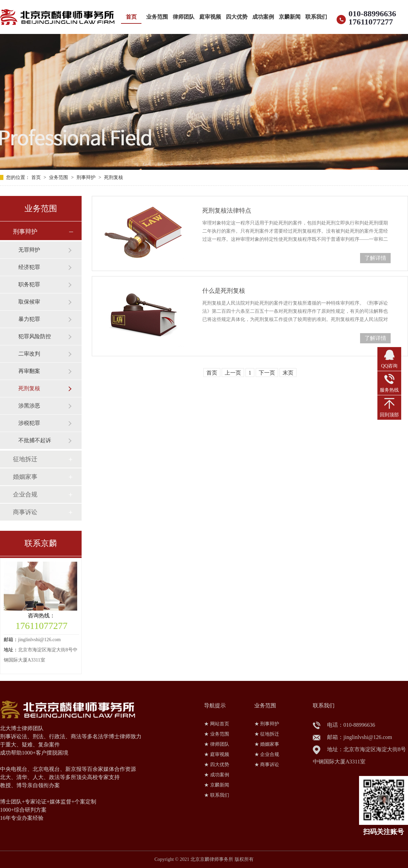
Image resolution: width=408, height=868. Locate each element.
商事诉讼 (25, 512)
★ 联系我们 (217, 795)
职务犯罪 (29, 284)
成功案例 (263, 17)
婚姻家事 (25, 477)
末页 (288, 373)
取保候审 (29, 302)
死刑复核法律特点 (227, 211)
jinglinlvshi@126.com (39, 640)
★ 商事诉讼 (267, 765)
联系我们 (316, 17)
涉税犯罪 (29, 423)
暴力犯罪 (29, 319)
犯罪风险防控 (35, 336)
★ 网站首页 (217, 724)
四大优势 (237, 17)
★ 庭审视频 (217, 754)
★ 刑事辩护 (267, 724)
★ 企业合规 (267, 754)
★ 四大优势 (217, 765)
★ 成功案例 (217, 775)
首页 (131, 17)
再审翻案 (29, 371)
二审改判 (29, 354)
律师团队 (184, 17)
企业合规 (25, 494)
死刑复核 (114, 177)
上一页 (233, 373)
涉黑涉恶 (29, 406)
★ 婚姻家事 (267, 744)
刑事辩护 (86, 177)
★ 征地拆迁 (267, 734)
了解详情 (375, 258)
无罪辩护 (29, 250)
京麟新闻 (290, 17)
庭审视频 (210, 17)
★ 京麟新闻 (217, 785)
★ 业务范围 (217, 734)
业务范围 (157, 17)
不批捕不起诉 (35, 440)
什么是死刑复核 (224, 291)
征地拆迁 (25, 459)
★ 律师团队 (217, 744)
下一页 (267, 373)
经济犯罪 (29, 267)
